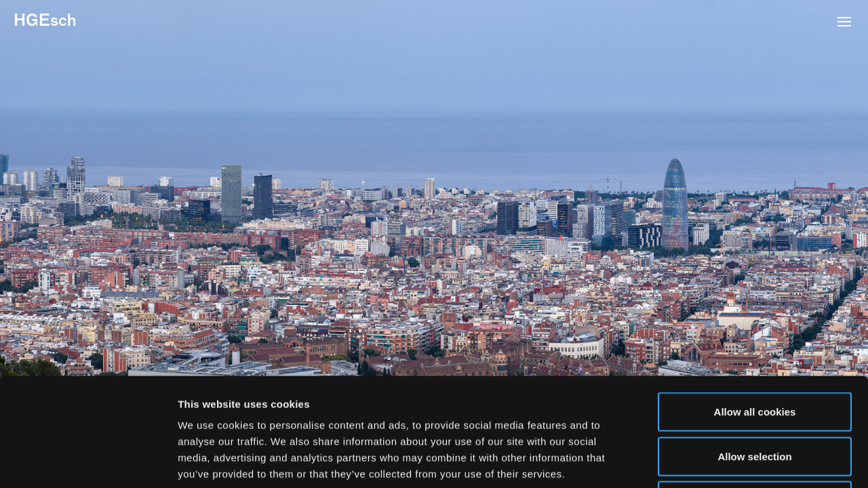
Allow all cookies (755, 310)
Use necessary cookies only (755, 399)
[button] (844, 23)
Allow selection (754, 355)
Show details (712, 461)
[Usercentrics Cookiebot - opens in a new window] (88, 462)
